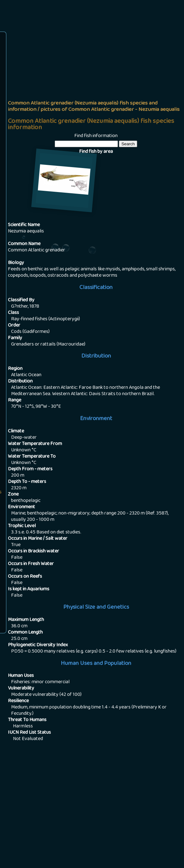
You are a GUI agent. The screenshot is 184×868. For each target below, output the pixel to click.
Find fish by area (96, 152)
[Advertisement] (96, 81)
